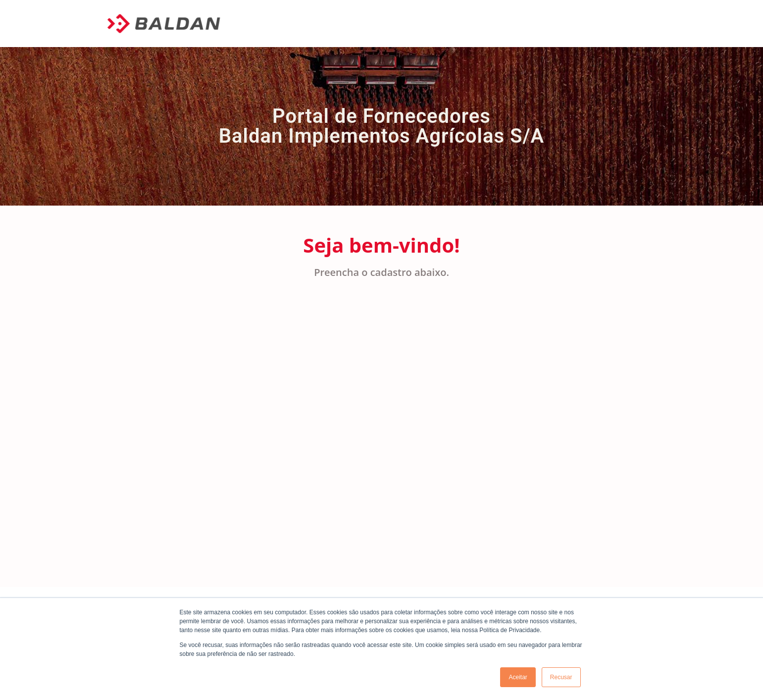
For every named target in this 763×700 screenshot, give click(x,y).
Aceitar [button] (518, 677)
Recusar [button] (561, 677)
